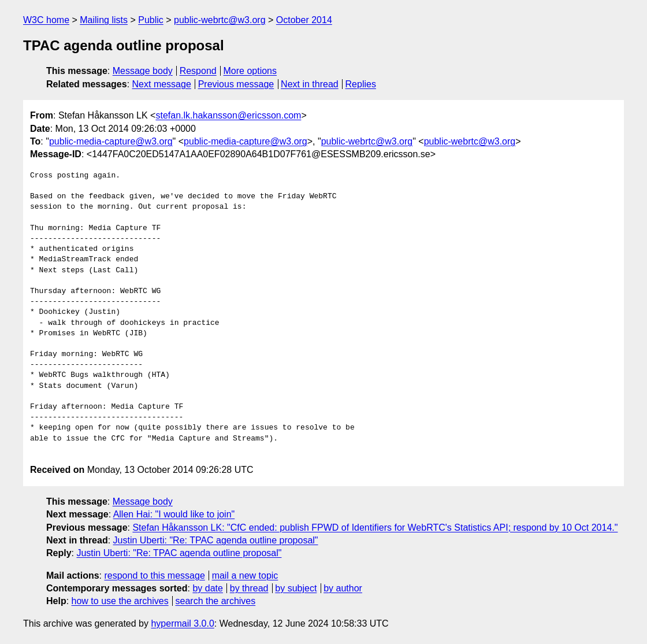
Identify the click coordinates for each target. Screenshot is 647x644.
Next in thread (310, 84)
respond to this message (154, 575)
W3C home (46, 20)
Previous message (236, 84)
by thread (249, 588)
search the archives (216, 601)
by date (207, 588)
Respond (198, 71)
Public (151, 20)
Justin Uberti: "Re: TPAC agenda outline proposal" (216, 540)
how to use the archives (120, 601)
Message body (143, 71)
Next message (162, 84)
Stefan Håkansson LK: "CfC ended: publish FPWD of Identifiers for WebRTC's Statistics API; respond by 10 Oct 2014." (375, 528)
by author (343, 588)
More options (250, 71)
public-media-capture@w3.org (111, 141)
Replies (361, 84)
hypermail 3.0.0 (182, 623)
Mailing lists (104, 20)
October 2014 (304, 20)
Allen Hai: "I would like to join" (174, 514)
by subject (296, 588)
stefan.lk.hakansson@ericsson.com (228, 115)
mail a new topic (245, 575)
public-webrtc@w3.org (220, 20)
